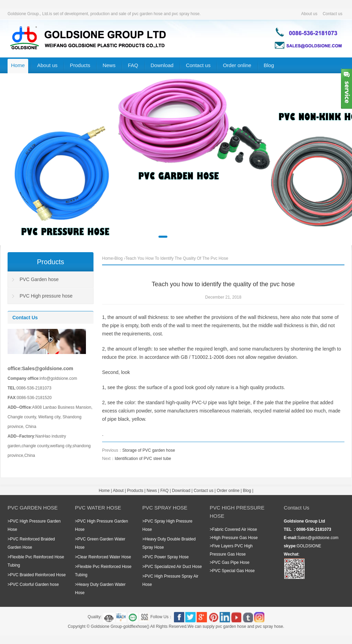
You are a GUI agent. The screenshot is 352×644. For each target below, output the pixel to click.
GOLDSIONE (309, 546)
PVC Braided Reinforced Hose (38, 575)
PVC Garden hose (39, 279)
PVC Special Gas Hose (233, 571)
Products (80, 65)
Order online (237, 65)
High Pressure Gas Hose (235, 538)
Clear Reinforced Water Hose (104, 557)
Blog (269, 65)
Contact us (333, 14)
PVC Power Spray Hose (167, 557)
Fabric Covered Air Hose (235, 529)
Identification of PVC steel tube (143, 459)
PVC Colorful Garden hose (34, 584)
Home (18, 65)
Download (162, 65)
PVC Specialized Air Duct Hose (173, 567)
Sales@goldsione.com (318, 538)
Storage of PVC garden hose (149, 450)
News (109, 65)
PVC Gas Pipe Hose (231, 562)
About (118, 491)
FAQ (133, 65)
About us (309, 14)
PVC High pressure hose (46, 296)
